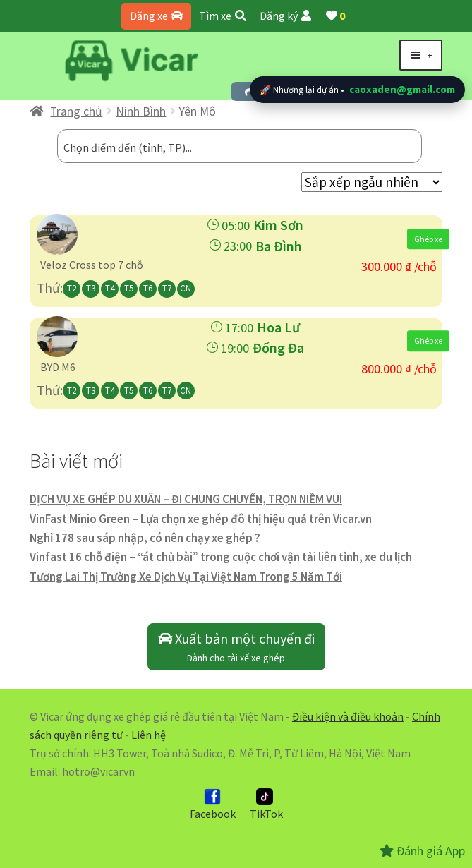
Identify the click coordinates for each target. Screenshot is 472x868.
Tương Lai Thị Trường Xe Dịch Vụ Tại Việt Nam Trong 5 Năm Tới (186, 577)
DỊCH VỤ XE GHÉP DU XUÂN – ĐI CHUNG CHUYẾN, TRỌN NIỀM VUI (186, 499)
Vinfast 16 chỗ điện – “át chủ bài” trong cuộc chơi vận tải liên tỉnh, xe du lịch (221, 557)
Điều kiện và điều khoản (348, 716)
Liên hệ (149, 735)
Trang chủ (76, 111)
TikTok (266, 804)
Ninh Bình (141, 111)
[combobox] (240, 146)
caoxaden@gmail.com (402, 89)
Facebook (213, 804)
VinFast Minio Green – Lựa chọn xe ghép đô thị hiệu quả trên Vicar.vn (201, 519)
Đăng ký (285, 16)
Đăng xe (156, 16)
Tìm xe (223, 16)
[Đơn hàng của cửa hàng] (372, 182)
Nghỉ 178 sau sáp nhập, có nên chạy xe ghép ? (145, 538)
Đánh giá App (422, 851)
